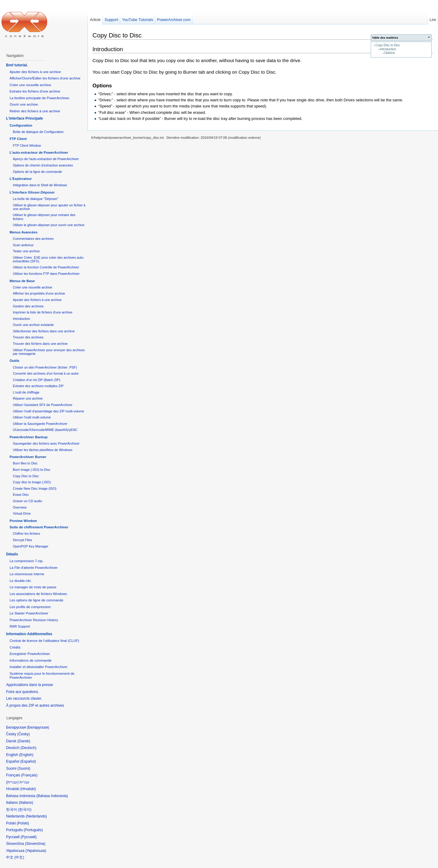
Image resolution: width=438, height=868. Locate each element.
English (26, 755)
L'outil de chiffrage (26, 392)
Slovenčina (35, 844)
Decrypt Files (22, 540)
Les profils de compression (30, 607)
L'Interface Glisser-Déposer (32, 192)
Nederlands (36, 816)
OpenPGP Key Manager (31, 546)
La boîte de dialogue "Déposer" (36, 199)
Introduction (388, 49)
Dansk (24, 741)
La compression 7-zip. (26, 561)
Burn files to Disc (25, 463)
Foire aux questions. (23, 692)
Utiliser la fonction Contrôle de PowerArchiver (46, 267)
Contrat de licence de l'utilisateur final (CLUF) (44, 641)
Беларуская (38, 727)
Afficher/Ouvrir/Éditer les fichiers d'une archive (45, 78)
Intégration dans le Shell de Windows (40, 185)
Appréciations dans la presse (30, 685)
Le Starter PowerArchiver (29, 613)
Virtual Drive (22, 513)
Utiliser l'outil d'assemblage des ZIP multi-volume (48, 411)
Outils (14, 361)
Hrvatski (28, 789)
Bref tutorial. (17, 65)
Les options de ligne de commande (36, 600)
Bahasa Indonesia (52, 796)
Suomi (24, 768)
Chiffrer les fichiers (26, 534)
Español (28, 761)
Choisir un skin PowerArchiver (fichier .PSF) (45, 367)
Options (389, 53)
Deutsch (28, 748)
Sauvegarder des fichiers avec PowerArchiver (46, 443)
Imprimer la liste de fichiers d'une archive (43, 312)
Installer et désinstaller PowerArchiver (38, 667)
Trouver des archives (28, 337)
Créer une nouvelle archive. (31, 85)
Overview (20, 507)
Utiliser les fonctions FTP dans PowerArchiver (46, 274)
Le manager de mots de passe (33, 587)
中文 (19, 857)
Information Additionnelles (29, 634)
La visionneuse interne (27, 574)
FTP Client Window (27, 145)
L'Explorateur (21, 179)
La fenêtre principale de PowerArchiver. (40, 98)
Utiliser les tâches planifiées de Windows (43, 450)
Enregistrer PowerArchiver (30, 654)
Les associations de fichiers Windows (38, 594)
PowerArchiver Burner (28, 457)
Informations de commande (30, 660)
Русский (29, 837)
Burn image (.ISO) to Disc (31, 470)
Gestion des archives (28, 306)
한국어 (25, 810)
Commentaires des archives (33, 239)
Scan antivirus (23, 245)
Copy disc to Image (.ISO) (32, 482)
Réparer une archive (28, 398)
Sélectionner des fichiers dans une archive (44, 331)
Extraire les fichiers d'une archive (35, 91)
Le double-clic (20, 581)
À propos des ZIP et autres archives (35, 705)
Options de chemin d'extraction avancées (43, 165)
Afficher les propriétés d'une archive (39, 293)
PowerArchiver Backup (28, 437)
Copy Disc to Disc (388, 45)
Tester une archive (26, 251)
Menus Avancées (23, 232)
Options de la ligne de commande (37, 172)
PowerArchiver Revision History (34, 620)
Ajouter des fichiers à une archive (35, 72)
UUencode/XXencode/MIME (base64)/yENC (45, 430)
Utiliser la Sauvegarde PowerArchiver (40, 424)
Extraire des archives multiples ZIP (38, 386)
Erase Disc (21, 495)
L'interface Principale (24, 118)
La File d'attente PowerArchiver (33, 568)
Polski (23, 823)
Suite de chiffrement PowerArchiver (39, 527)
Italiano (26, 803)
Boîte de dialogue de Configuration (38, 132)
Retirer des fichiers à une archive (35, 111)
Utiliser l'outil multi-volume (32, 417)
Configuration (21, 125)
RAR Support (20, 626)
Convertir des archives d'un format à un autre (46, 373)
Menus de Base (22, 281)
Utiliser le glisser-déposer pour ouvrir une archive (49, 225)
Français (29, 775)
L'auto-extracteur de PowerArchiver (39, 152)
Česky (24, 734)
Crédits (15, 647)
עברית (12, 782)
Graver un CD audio (27, 501)
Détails (12, 554)
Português (33, 830)
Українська (36, 851)
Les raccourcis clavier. (24, 698)
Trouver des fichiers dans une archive (40, 344)
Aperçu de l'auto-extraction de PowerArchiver (46, 159)
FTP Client (18, 139)
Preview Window (23, 521)
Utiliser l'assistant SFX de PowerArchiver (43, 405)
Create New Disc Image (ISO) (35, 488)
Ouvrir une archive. (24, 104)
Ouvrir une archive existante (33, 325)
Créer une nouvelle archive (32, 287)
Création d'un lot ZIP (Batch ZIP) (36, 380)
